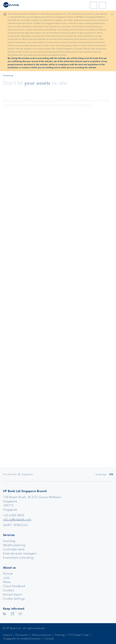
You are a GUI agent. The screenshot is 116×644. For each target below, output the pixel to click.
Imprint (7, 635)
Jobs (6, 578)
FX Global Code (79, 635)
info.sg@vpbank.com (17, 519)
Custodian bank (14, 549)
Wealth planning (14, 545)
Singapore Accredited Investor (22, 639)
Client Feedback (14, 586)
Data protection (42, 635)
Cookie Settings (14, 599)
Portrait (8, 574)
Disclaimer (22, 635)
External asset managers (20, 553)
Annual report (13, 594)
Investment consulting (18, 558)
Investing (9, 541)
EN (111, 474)
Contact (9, 590)
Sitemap (60, 635)
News (7, 582)
